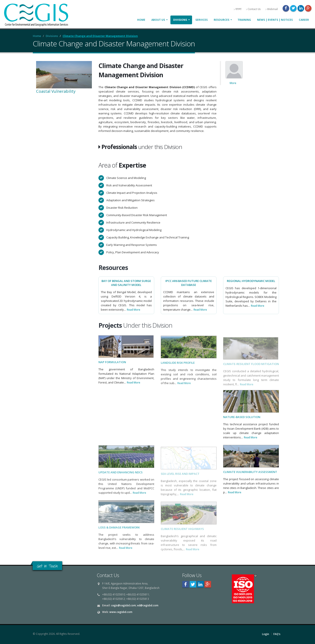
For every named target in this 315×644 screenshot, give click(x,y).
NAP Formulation (112, 366)
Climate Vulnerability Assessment (250, 476)
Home (141, 20)
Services (201, 20)
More (233, 83)
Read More (134, 310)
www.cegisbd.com (121, 612)
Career (304, 20)
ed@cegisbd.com (148, 605)
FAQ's (277, 634)
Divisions (180, 20)
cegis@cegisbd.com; (124, 605)
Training (244, 20)
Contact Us (253, 9)
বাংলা (238, 9)
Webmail (272, 9)
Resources (221, 20)
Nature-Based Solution (242, 421)
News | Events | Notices (275, 20)
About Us (158, 20)
